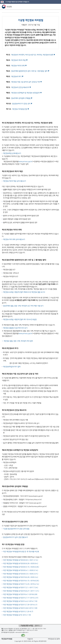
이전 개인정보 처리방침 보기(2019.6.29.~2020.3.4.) (20, 577)
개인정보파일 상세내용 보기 (12, 153)
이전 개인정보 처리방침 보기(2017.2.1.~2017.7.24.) (20, 588)
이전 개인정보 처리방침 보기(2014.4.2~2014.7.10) (20, 601)
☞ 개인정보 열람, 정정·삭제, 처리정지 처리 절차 (17, 341)
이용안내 (30, 639)
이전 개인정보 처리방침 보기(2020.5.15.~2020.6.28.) (21, 567)
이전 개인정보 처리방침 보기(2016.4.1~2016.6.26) (20, 594)
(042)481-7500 (42, 629)
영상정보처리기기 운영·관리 (21, 104)
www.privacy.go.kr (25, 162)
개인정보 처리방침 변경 (20, 109)
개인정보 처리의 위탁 (18, 66)
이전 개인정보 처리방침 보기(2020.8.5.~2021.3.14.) (20, 560)
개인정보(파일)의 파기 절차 (12, 367)
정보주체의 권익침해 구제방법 (21, 98)
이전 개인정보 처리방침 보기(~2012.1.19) (17, 615)
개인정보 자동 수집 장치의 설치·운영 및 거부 (26, 82)
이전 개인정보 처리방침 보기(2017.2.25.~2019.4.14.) (21, 584)
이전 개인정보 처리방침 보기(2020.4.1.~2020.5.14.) (20, 570)
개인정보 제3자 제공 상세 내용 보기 (14, 181)
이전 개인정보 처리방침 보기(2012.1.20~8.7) (18, 612)
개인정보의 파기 (16, 77)
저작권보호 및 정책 (54, 639)
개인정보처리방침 (7, 639)
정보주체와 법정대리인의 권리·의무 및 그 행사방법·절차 (29, 71)
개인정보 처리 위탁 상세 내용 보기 (14, 239)
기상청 (7, 7)
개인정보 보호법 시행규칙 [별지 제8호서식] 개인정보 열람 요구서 (24, 292)
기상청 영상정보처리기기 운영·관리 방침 (16, 529)
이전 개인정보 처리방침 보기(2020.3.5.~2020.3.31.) (20, 574)
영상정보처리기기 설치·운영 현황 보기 (15, 537)
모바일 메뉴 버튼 (58, 7)
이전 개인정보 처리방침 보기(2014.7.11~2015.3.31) (21, 598)
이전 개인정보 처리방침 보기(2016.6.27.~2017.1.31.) (21, 591)
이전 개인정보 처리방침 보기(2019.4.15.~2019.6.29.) (21, 581)
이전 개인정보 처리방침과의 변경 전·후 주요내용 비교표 (21, 552)
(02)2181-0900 (33, 630)
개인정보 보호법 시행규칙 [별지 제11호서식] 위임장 (20, 320)
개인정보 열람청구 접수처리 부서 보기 (15, 328)
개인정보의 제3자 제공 (18, 60)
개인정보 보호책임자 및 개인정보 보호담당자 (25, 93)
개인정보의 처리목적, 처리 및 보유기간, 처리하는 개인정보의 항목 (32, 55)
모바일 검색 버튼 (55, 7)
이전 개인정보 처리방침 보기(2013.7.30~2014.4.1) (20, 605)
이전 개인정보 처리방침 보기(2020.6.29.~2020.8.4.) (20, 564)
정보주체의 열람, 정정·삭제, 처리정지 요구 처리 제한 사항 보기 (23, 306)
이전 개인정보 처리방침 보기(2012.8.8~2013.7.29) (20, 608)
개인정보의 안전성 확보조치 (20, 87)
